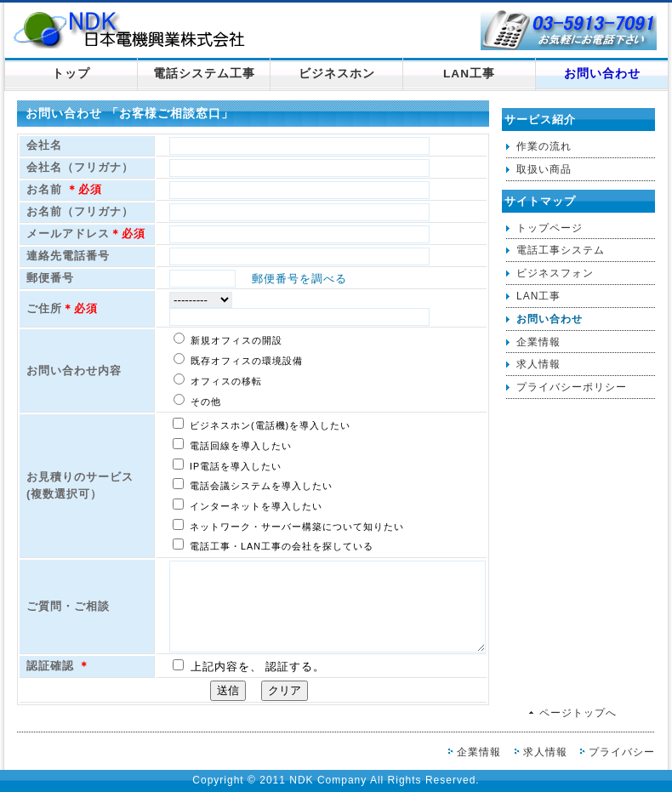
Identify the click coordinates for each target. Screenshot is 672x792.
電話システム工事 (204, 74)
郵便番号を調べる (293, 279)
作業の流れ (544, 146)
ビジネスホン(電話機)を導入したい (262, 424)
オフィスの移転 (218, 380)
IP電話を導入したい (227, 465)
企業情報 (538, 342)
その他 (197, 400)
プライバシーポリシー (572, 387)
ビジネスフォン (555, 273)
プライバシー (622, 752)
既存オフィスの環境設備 (238, 359)
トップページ (550, 228)
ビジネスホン (337, 74)
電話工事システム (561, 250)
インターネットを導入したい (248, 505)
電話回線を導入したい (232, 444)
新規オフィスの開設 (228, 339)
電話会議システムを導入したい (253, 484)
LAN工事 (469, 74)
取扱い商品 (544, 169)
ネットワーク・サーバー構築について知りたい (288, 525)
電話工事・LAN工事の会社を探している (273, 545)
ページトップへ (578, 713)
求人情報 (538, 364)
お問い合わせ (602, 74)
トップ (71, 74)
